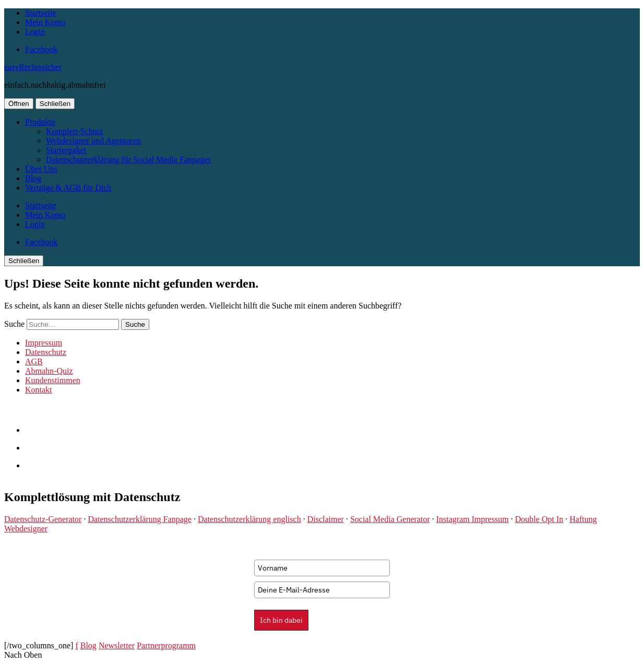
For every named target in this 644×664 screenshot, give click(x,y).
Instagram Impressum (473, 519)
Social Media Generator (390, 519)
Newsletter (117, 645)
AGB (34, 361)
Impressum (44, 343)
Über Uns (41, 169)
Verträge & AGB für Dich (68, 188)
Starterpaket (66, 150)
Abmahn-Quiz (49, 371)
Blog (33, 178)
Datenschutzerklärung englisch (249, 519)
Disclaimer (326, 519)
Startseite (41, 13)
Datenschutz (46, 352)
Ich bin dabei (281, 620)
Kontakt (39, 390)
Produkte (40, 122)
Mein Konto (45, 22)
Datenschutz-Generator (43, 519)
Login (35, 32)
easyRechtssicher (33, 67)
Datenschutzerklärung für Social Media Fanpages (128, 159)
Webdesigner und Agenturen (93, 141)
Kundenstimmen (53, 380)
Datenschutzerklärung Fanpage (140, 519)
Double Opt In (539, 519)
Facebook (41, 49)
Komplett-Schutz (74, 131)
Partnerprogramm (166, 645)
